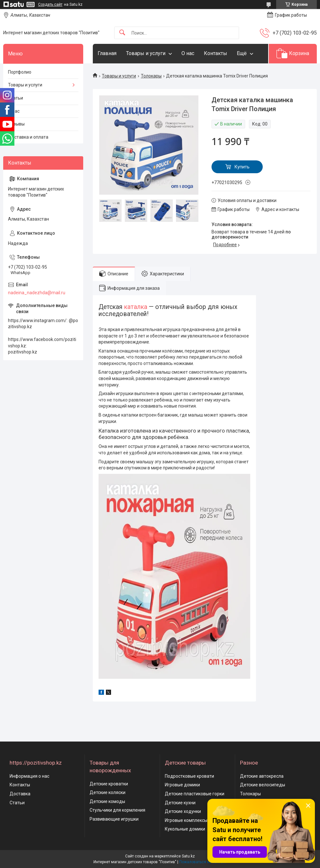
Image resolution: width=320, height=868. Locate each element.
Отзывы (16, 124)
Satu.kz (188, 856)
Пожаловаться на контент (203, 862)
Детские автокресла (262, 776)
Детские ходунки (183, 811)
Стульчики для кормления (117, 810)
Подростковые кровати (189, 776)
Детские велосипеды (263, 785)
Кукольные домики (185, 829)
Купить (242, 167)
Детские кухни (180, 803)
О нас (188, 53)
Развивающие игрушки (114, 819)
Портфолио (20, 72)
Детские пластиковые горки (195, 794)
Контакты (216, 53)
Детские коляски (108, 792)
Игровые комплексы (186, 820)
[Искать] (122, 33)
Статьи (16, 98)
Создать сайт (50, 4)
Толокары (151, 76)
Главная (107, 53)
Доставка (20, 794)
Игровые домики (182, 785)
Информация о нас (29, 776)
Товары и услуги (146, 53)
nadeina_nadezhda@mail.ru (37, 293)
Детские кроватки (109, 784)
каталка (136, 307)
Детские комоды (107, 801)
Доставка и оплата (28, 137)
